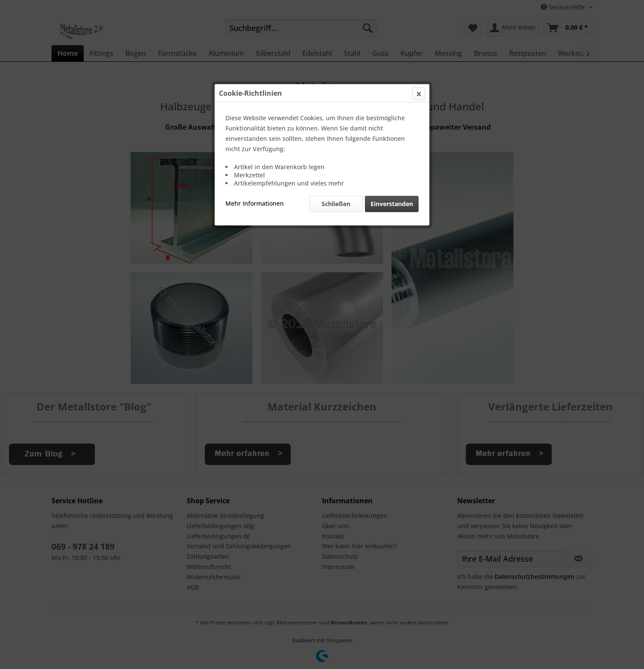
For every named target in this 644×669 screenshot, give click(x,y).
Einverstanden (392, 204)
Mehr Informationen (255, 203)
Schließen (336, 204)
